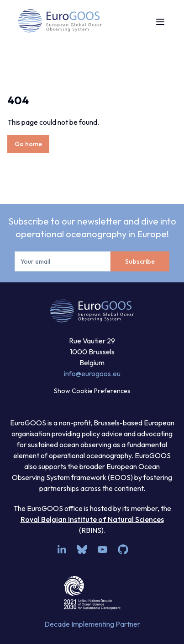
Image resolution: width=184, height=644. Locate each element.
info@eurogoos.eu (92, 373)
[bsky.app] (82, 549)
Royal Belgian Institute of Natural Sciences (92, 519)
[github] (123, 549)
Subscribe (140, 261)
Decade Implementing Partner (92, 624)
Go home (28, 144)
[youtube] (103, 549)
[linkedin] (61, 549)
